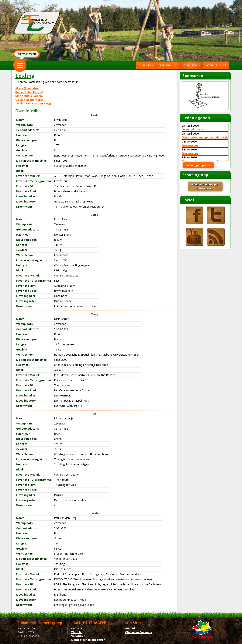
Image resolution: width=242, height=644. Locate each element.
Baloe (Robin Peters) (29, 92)
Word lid (77, 632)
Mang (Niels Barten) (29, 96)
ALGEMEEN (146, 65)
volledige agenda (198, 165)
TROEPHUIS (168, 65)
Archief (130, 628)
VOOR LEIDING (216, 65)
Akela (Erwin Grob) (28, 88)
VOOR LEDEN (191, 65)
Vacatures (78, 636)
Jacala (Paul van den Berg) (33, 103)
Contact (77, 628)
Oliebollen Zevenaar (139, 632)
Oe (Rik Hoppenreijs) (29, 100)
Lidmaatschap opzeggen (88, 640)
